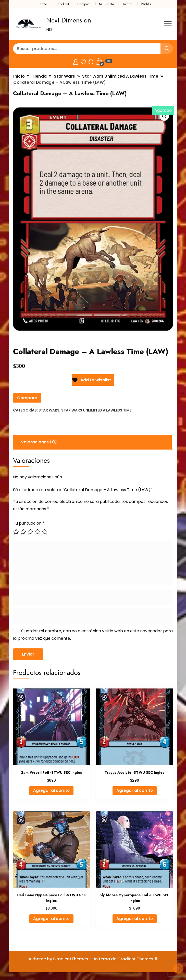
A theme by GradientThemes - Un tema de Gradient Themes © (93, 959)
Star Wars (49, 410)
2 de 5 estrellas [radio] (23, 532)
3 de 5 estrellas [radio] (30, 532)
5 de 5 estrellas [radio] (45, 532)
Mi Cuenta (106, 4)
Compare (84, 4)
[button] (164, 116)
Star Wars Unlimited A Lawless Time (96, 410)
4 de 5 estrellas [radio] (38, 532)
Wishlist (146, 4)
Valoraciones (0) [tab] (39, 442)
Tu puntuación (29, 523)
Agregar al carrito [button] (51, 790)
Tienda (127, 4)
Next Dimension (69, 20)
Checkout (62, 4)
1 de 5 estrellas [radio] (16, 532)
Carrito (42, 4)
